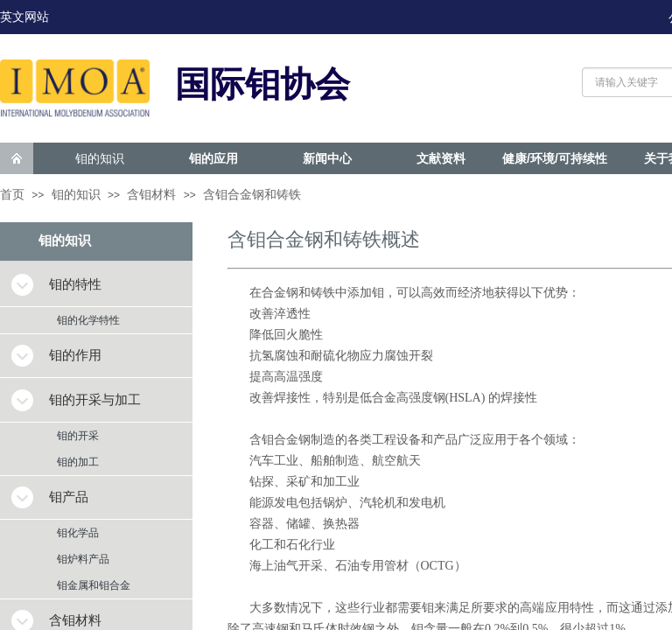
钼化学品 (78, 533)
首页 (12, 195)
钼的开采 (78, 436)
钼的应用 (213, 158)
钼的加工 (78, 462)
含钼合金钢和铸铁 (252, 195)
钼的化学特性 (88, 320)
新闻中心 (327, 158)
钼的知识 (100, 158)
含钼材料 (151, 195)
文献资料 (441, 158)
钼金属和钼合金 (94, 585)
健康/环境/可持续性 (555, 158)
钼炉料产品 (83, 559)
